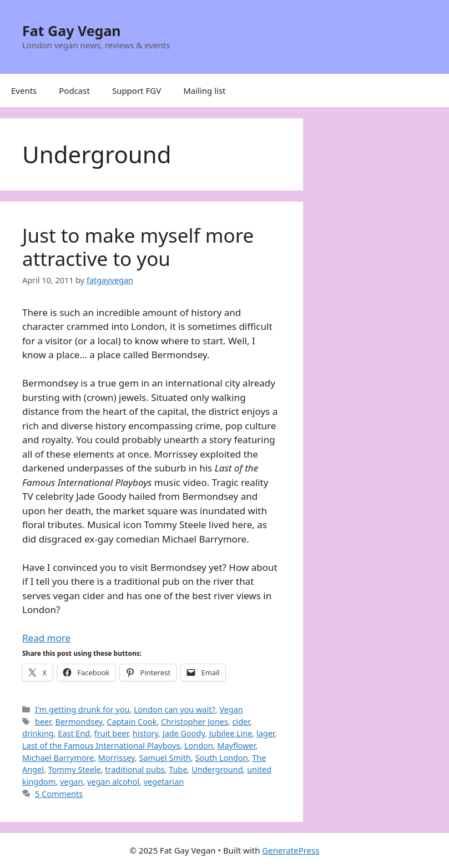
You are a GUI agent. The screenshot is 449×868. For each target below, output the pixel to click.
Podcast (74, 91)
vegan (71, 782)
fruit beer (111, 733)
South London (221, 758)
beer (43, 722)
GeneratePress (291, 850)
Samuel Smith (165, 758)
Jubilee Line (231, 733)
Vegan (231, 709)
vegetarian (164, 782)
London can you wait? (175, 709)
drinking (38, 733)
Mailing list (204, 91)
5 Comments (59, 794)
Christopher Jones (195, 722)
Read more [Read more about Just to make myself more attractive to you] (46, 638)
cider (241, 722)
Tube (178, 769)
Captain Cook (132, 722)
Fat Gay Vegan (72, 31)
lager (266, 733)
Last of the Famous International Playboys (101, 746)
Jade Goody (184, 733)
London (199, 746)
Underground (217, 769)
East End (74, 733)
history (145, 733)
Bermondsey (79, 722)
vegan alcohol (113, 782)
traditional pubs (135, 769)
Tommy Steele (75, 769)
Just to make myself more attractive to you (138, 247)
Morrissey (117, 758)
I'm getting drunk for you (82, 709)
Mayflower (236, 746)
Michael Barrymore (58, 758)
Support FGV (137, 91)
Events (24, 91)
